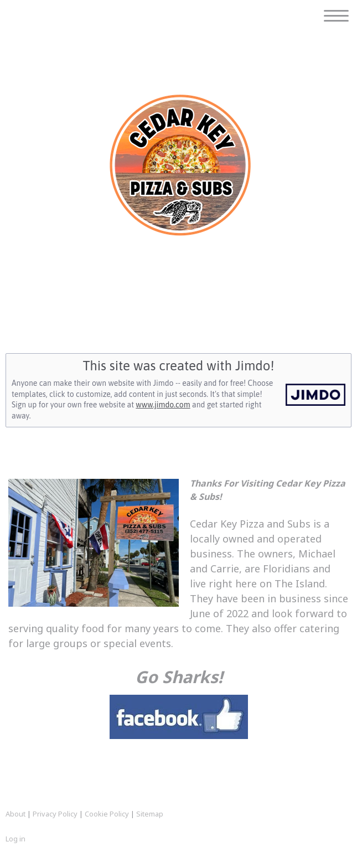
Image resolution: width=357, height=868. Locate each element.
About (15, 814)
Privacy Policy (55, 814)
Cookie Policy (107, 814)
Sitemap (150, 814)
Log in (15, 839)
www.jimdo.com (163, 405)
